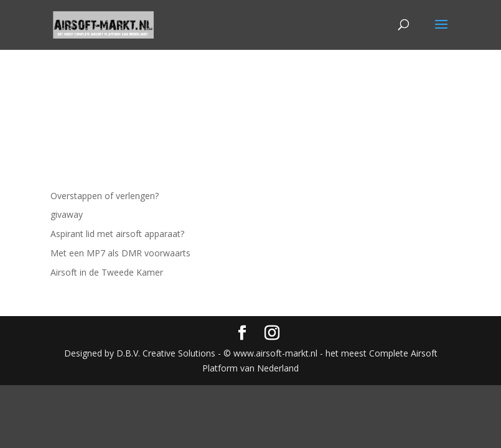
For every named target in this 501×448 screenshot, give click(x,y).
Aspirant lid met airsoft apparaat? (117, 234)
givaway (67, 214)
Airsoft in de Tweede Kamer (107, 272)
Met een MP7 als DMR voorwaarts (120, 253)
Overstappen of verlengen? (105, 196)
